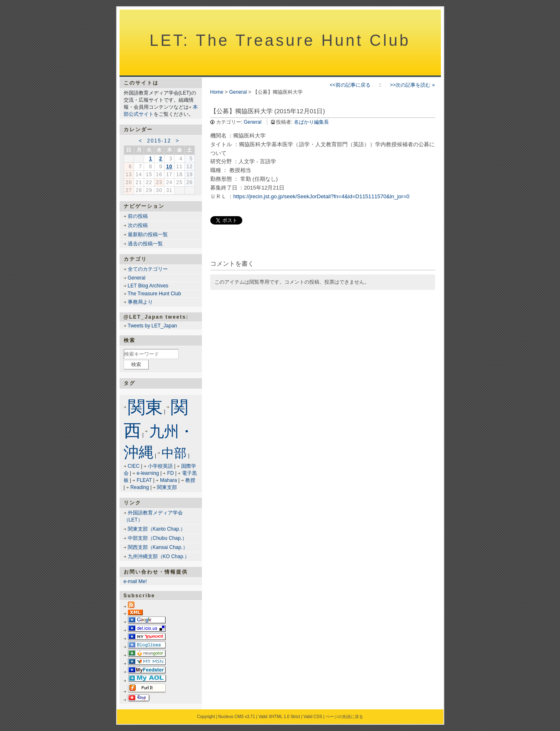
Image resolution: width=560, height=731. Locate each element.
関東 (145, 407)
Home (217, 92)
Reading (140, 487)
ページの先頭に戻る (344, 717)
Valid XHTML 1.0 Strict (279, 717)
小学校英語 (160, 466)
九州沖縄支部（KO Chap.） (159, 556)
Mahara (168, 480)
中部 (174, 453)
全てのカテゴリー (148, 269)
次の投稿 (138, 225)
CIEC (134, 466)
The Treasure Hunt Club (154, 294)
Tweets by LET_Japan (153, 326)
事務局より (140, 302)
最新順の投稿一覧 (148, 235)
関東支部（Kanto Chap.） (157, 529)
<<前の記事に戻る (350, 85)
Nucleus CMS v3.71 (236, 717)
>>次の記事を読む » (412, 85)
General (238, 92)
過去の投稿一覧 (145, 244)
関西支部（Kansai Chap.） (158, 547)
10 (169, 167)
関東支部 (167, 487)
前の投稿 (138, 216)
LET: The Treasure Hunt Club (280, 40)
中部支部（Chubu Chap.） (158, 538)
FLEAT (144, 480)
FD (170, 473)
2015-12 (159, 141)
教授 (190, 480)
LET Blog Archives (148, 286)
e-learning (148, 473)
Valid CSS (313, 717)
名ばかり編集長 (311, 122)
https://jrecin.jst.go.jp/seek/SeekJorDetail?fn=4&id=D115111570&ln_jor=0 (321, 196)
